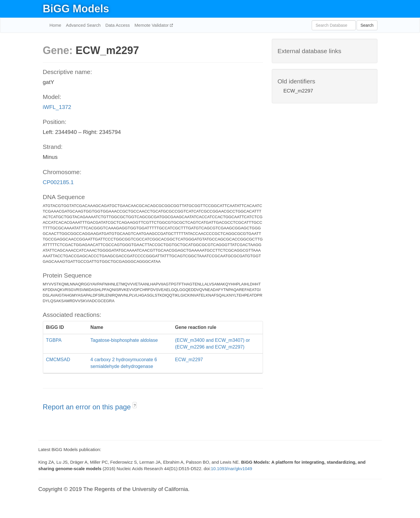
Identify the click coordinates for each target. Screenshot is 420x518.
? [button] (135, 406)
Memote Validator (152, 25)
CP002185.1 (58, 182)
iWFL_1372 (57, 107)
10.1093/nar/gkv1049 (231, 469)
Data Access (118, 25)
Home (55, 25)
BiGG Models (76, 9)
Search (367, 25)
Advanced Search (83, 25)
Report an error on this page (88, 407)
